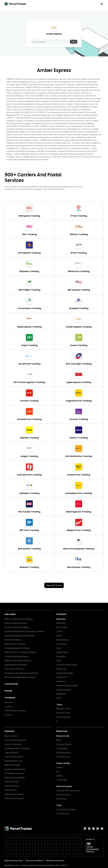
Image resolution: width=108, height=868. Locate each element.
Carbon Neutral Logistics (15, 711)
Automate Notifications (15, 798)
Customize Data (12, 782)
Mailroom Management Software (19, 619)
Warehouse (61, 669)
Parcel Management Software (17, 648)
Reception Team (63, 709)
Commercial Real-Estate (67, 665)
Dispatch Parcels (12, 786)
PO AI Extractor (63, 814)
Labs (58, 648)
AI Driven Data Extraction (15, 740)
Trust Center (62, 780)
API (58, 772)
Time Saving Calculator (66, 809)
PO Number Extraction (14, 773)
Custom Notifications (14, 757)
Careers (8, 706)
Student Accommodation (67, 686)
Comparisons (62, 748)
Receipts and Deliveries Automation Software (24, 631)
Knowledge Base (64, 753)
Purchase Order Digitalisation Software (21, 673)
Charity (59, 631)
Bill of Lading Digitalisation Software (20, 677)
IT (57, 721)
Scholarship (61, 799)
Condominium (62, 652)
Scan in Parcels (11, 736)
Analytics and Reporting (15, 769)
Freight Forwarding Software (17, 627)
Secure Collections (13, 744)
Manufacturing (63, 640)
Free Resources (63, 757)
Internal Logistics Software (16, 623)
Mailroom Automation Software (18, 661)
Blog (58, 740)
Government (62, 677)
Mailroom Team (63, 713)
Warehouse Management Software (20, 636)
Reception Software (13, 640)
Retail (59, 661)
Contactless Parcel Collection (17, 748)
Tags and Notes (11, 753)
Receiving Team (63, 717)
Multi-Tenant (62, 627)
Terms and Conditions (34, 861)
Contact (8, 715)
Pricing (8, 691)
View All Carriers (54, 585)
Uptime (59, 776)
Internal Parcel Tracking (15, 644)
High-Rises (61, 623)
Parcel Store (62, 644)
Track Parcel (11, 684)
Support (60, 767)
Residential (61, 694)
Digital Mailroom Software (16, 665)
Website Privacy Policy (14, 861)
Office (59, 698)
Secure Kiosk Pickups (14, 794)
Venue (59, 636)
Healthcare (61, 681)
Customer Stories (64, 744)
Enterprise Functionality (15, 778)
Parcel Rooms (11, 790)
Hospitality (61, 656)
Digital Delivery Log (13, 761)
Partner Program (63, 795)
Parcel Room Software (14, 669)
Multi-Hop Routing (12, 765)
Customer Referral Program (68, 790)
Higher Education (64, 690)
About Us (9, 702)
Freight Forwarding (65, 673)
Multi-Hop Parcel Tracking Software (20, 652)
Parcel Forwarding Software (17, 656)
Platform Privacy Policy (55, 861)
